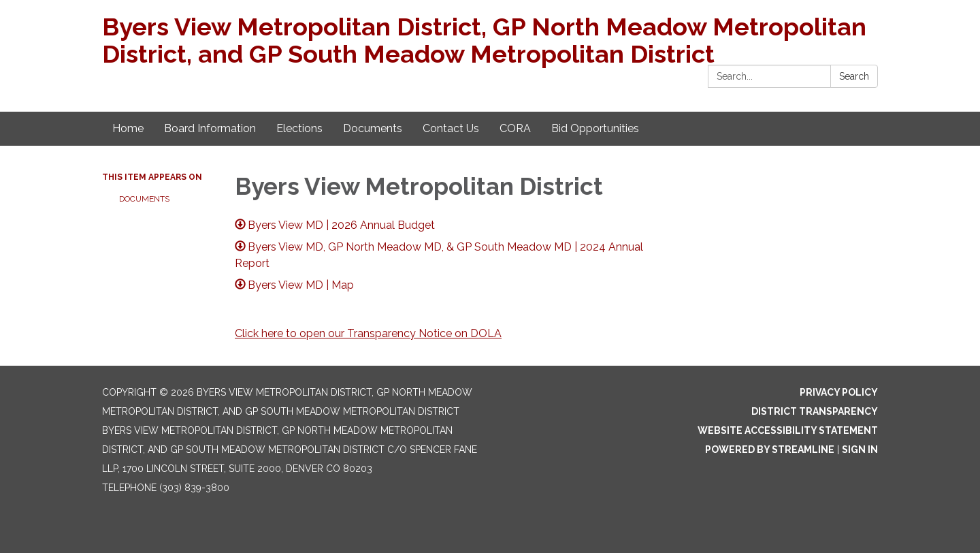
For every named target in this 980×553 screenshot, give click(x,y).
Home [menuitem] (128, 128)
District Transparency (815, 411)
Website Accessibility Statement (788, 430)
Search (854, 76)
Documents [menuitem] (373, 128)
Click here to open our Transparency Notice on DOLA (368, 333)
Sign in (860, 449)
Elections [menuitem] (299, 128)
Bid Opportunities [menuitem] (595, 128)
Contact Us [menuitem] (451, 128)
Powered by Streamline (770, 449)
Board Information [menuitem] (210, 128)
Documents (144, 199)
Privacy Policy (839, 392)
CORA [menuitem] (515, 128)
